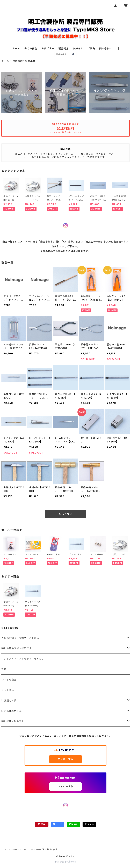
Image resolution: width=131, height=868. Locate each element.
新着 (4, 669)
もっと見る (65, 514)
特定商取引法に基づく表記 (45, 849)
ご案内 (91, 49)
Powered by (66, 862)
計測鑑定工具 (9, 701)
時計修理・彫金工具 (13, 721)
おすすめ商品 (9, 680)
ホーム (16, 49)
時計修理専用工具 (11, 711)
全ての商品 (31, 49)
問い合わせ (106, 49)
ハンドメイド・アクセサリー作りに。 (23, 659)
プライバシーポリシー (15, 849)
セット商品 (8, 690)
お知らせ (78, 49)
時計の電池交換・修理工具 (17, 648)
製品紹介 (63, 49)
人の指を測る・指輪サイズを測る (20, 638)
